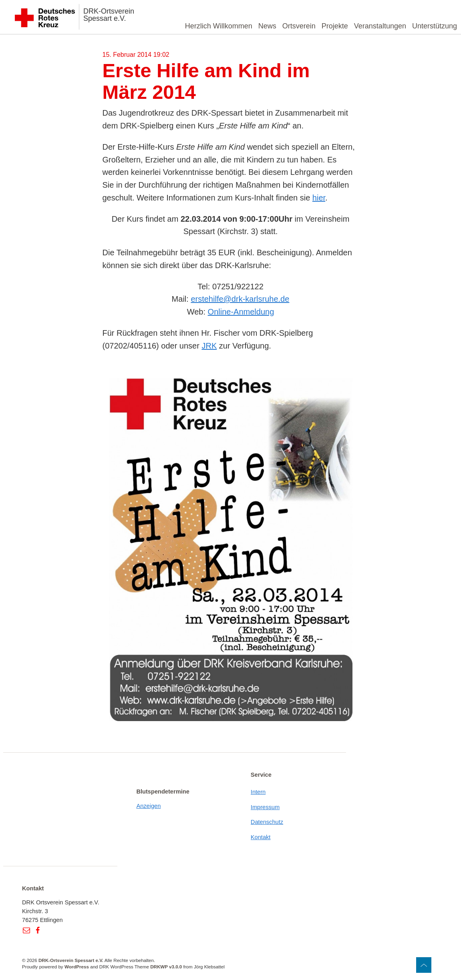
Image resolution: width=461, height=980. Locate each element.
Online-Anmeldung (241, 312)
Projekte (335, 26)
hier (319, 198)
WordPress (77, 967)
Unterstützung (435, 26)
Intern (258, 792)
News (267, 26)
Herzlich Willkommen (219, 26)
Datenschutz (267, 822)
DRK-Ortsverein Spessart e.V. (109, 15)
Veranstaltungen (380, 26)
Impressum (265, 807)
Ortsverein (299, 26)
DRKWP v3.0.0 (166, 967)
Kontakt (261, 837)
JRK (209, 346)
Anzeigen (148, 806)
